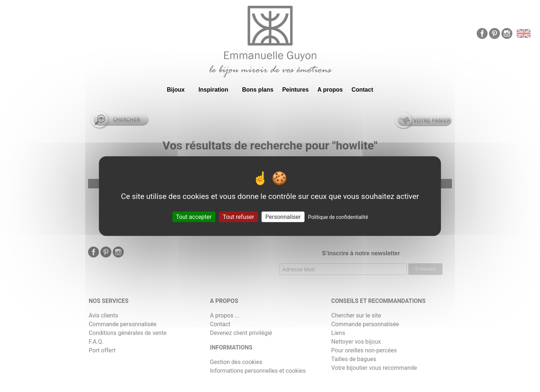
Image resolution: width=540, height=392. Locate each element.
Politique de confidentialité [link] (338, 217)
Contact (362, 90)
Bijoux (176, 90)
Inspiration (213, 90)
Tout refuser (238, 217)
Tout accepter (194, 217)
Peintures (295, 90)
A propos (330, 90)
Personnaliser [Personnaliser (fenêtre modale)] (283, 217)
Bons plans (258, 90)
